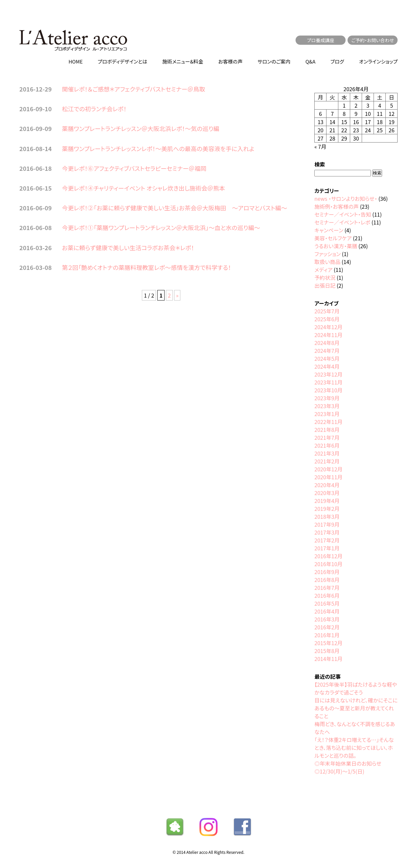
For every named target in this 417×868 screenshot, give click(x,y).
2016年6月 (327, 595)
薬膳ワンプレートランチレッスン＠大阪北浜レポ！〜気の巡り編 (141, 128)
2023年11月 (328, 382)
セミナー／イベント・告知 (343, 214)
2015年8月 (327, 651)
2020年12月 (328, 469)
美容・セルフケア (333, 238)
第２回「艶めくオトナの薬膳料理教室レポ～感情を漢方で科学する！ (146, 267)
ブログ (337, 61)
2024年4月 (327, 366)
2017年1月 (327, 548)
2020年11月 (328, 477)
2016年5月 (327, 603)
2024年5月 (327, 358)
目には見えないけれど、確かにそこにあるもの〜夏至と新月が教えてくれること (356, 708)
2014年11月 (328, 659)
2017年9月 (327, 524)
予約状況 (325, 277)
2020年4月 (327, 485)
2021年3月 (327, 453)
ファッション (327, 254)
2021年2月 (327, 461)
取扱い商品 (327, 262)
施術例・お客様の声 (337, 206)
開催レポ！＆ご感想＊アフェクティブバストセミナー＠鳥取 (133, 89)
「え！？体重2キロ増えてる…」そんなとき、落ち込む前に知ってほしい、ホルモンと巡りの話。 (354, 748)
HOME (76, 61)
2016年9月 (327, 572)
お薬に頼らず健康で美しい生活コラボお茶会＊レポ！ (128, 248)
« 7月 (320, 146)
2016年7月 (327, 588)
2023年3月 (327, 406)
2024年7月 (327, 351)
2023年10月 (328, 390)
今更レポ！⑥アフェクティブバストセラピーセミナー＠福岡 (134, 168)
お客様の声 (230, 61)
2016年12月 (328, 556)
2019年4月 (327, 501)
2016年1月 (327, 635)
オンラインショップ (378, 61)
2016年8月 (327, 580)
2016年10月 (328, 564)
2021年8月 (327, 430)
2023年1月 (327, 414)
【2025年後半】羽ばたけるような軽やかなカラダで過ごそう (356, 688)
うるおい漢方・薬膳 (336, 246)
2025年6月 (327, 319)
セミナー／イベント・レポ (342, 222)
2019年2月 (327, 509)
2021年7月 (327, 437)
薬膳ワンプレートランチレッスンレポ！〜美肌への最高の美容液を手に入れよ (158, 148)
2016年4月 (327, 611)
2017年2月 (327, 540)
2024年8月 (327, 343)
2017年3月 (327, 532)
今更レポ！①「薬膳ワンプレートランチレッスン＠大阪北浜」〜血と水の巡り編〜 (161, 227)
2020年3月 (327, 493)
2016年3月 (327, 619)
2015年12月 (328, 643)
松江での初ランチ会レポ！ (94, 109)
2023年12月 (328, 374)
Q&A (310, 61)
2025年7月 (327, 311)
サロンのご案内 (274, 61)
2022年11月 (328, 422)
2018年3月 (327, 516)
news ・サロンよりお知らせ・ (346, 198)
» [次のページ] (177, 295)
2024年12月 (328, 327)
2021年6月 (327, 445)
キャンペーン (329, 230)
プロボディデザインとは (123, 61)
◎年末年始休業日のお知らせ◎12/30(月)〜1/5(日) (348, 767)
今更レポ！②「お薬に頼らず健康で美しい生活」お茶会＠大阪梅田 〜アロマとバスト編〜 (174, 208)
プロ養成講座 (321, 40)
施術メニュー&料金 (183, 61)
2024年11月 (328, 335)
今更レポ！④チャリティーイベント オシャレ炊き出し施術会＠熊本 (143, 188)
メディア (323, 270)
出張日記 (325, 285)
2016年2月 (327, 627)
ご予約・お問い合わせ (373, 40)
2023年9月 (327, 398)
